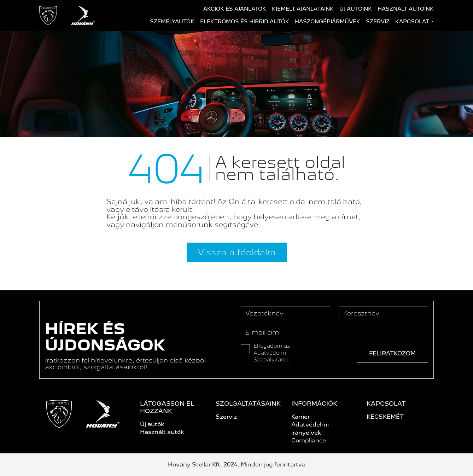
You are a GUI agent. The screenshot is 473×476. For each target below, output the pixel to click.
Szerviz (378, 22)
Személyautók (172, 22)
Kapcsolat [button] (413, 22)
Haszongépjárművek (328, 22)
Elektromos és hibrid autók (245, 22)
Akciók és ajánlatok (235, 9)
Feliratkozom (392, 353)
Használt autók (162, 432)
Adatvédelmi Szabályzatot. (272, 356)
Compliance (309, 440)
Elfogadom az (272, 353)
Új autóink (356, 9)
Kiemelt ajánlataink (303, 9)
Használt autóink (406, 9)
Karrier (300, 417)
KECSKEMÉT (385, 417)
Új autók (152, 424)
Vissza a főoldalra (237, 252)
